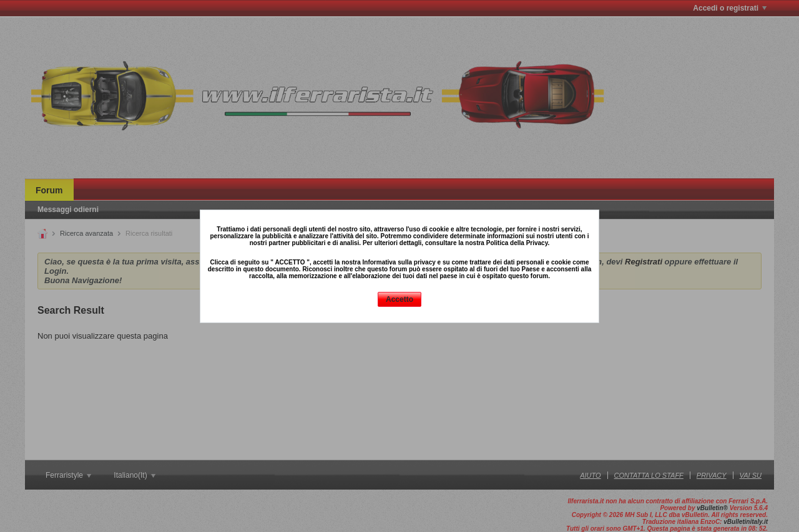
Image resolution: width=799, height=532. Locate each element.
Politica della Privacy (517, 243)
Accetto (399, 299)
